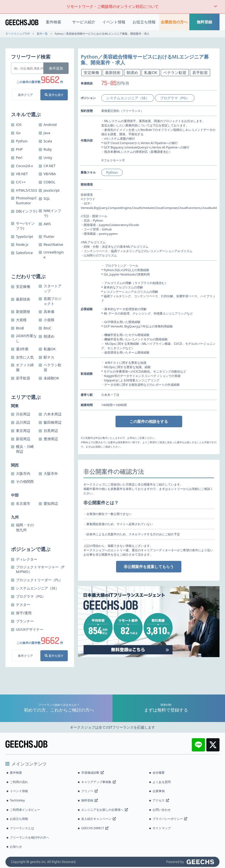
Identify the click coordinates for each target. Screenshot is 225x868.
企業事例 (159, 791)
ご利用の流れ (19, 782)
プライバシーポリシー (170, 819)
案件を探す (54, 95)
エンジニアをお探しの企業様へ (105, 810)
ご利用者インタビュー (25, 810)
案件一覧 (42, 34)
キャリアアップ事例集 (99, 782)
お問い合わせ (162, 810)
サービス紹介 (84, 22)
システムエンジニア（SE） (128, 98)
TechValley (17, 800)
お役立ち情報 (144, 22)
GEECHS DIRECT (95, 828)
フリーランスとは (22, 828)
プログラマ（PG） (175, 98)
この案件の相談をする (149, 421)
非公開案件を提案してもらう (149, 567)
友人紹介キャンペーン (99, 819)
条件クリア (25, 95)
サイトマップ (162, 828)
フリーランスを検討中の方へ (29, 837)
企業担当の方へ (174, 22)
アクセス (161, 800)
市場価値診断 (92, 772)
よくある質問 (162, 782)
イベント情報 (114, 22)
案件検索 (54, 22)
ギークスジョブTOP (18, 34)
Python (112, 172)
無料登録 (204, 22)
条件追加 (56, 68)
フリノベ (89, 791)
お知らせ (16, 846)
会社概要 (159, 772)
